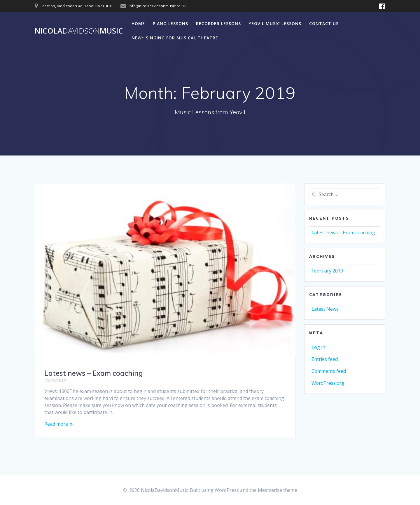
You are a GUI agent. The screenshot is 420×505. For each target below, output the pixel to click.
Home (138, 23)
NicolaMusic (79, 31)
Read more (56, 424)
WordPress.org (328, 383)
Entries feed (325, 359)
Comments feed (329, 371)
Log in (318, 347)
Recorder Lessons (218, 23)
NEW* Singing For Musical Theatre (175, 38)
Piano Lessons (170, 23)
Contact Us (324, 23)
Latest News (325, 309)
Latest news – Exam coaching (94, 373)
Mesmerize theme (278, 490)
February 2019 (327, 271)
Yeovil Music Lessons (275, 23)
